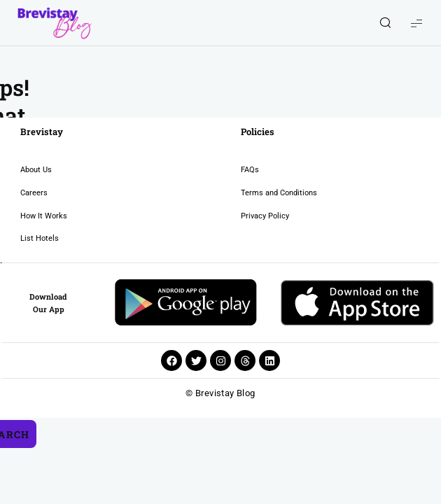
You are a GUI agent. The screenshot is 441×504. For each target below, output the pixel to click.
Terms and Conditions (204, 193)
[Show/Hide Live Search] (385, 23)
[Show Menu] (416, 23)
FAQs (175, 170)
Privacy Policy (190, 216)
